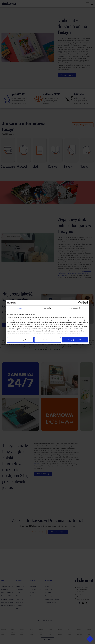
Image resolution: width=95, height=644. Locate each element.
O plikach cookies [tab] (75, 308)
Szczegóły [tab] (47, 308)
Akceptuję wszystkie (75, 340)
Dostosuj (48, 340)
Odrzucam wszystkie (20, 340)
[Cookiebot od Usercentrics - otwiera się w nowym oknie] (80, 303)
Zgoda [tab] (20, 308)
